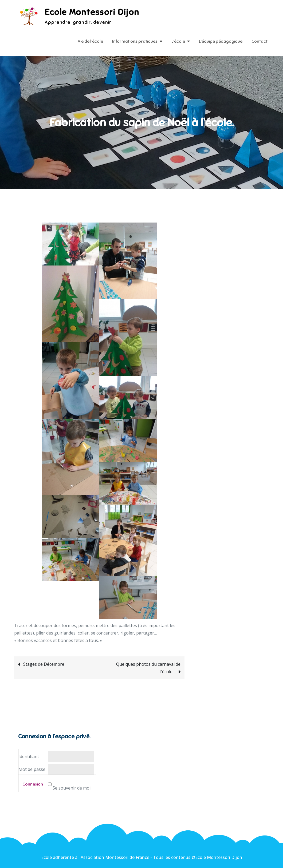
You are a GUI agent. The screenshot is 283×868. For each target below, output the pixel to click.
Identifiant (29, 756)
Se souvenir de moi (72, 788)
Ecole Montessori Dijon (92, 12)
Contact (260, 41)
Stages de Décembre (44, 664)
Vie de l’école (90, 41)
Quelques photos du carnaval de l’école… (148, 668)
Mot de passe (32, 769)
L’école (178, 41)
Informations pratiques (135, 41)
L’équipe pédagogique (221, 41)
